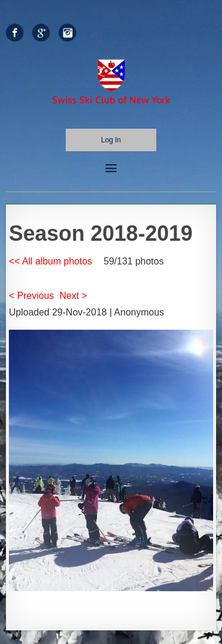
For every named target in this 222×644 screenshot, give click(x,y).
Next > (74, 296)
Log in (111, 140)
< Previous (31, 296)
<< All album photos (51, 261)
